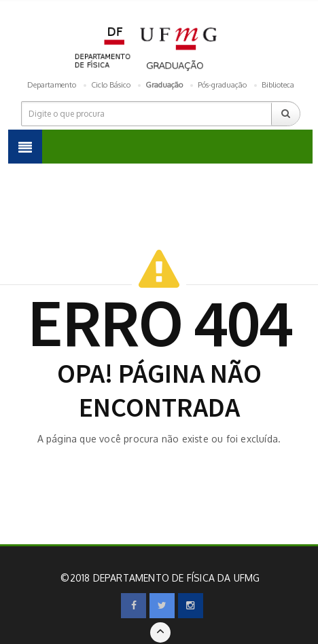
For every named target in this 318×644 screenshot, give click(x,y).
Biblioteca (278, 85)
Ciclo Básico (111, 85)
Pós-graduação (222, 85)
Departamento (52, 85)
